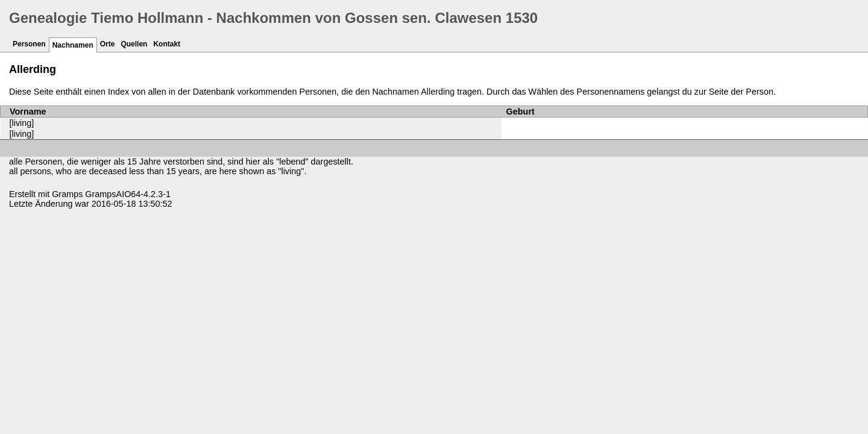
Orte (108, 44)
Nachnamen (73, 45)
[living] (22, 123)
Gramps (67, 194)
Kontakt (167, 44)
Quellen (134, 44)
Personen (29, 44)
